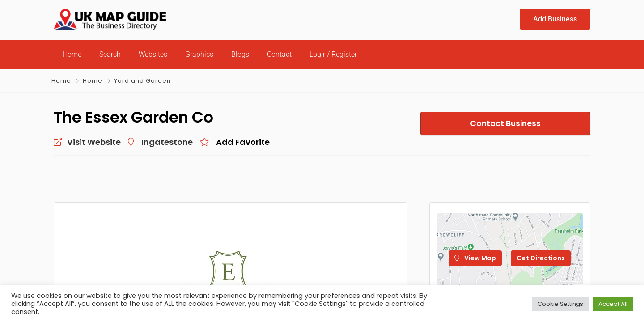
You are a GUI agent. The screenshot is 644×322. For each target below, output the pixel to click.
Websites (153, 54)
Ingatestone (167, 142)
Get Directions (541, 258)
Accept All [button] (613, 304)
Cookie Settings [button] (560, 304)
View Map (475, 258)
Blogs (240, 54)
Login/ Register (333, 54)
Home (72, 54)
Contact (279, 54)
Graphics (199, 54)
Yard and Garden (142, 81)
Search (110, 54)
